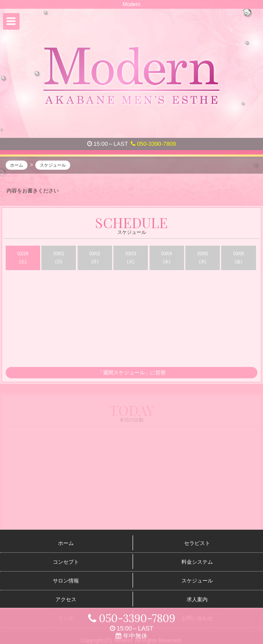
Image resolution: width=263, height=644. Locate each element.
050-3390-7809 (153, 144)
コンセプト (66, 562)
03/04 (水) (167, 258)
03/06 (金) (239, 258)
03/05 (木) (203, 258)
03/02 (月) (95, 258)
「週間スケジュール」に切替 (132, 373)
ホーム (66, 543)
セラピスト (197, 543)
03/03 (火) (131, 258)
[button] (11, 21)
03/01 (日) (59, 258)
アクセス (66, 599)
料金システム (197, 562)
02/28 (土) (23, 258)
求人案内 (197, 599)
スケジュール (197, 581)
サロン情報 (66, 581)
